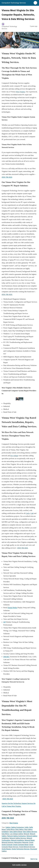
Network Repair (30, 840)
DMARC (6, 657)
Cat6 (32, 513)
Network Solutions (8, 842)
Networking (18, 842)
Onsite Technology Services (21, 849)
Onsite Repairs (6, 849)
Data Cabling (19, 829)
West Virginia (20, 92)
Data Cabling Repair (16, 832)
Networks (25, 842)
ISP (5, 622)
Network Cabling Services (18, 838)
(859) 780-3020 (7, 177)
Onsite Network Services (27, 847)
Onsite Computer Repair (21, 845)
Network (26, 834)
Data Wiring (5, 834)
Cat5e (28, 513)
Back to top (34, 859)
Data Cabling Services (30, 832)
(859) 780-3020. (7, 295)
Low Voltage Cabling (16, 834)
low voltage (14, 456)
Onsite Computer (7, 845)
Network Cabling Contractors (17, 836)
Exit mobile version (19, 865)
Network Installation (18, 840)
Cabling (8, 827)
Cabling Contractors (17, 827)
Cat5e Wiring (11, 829)
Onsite (31, 842)
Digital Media (12, 608)
